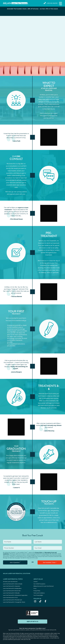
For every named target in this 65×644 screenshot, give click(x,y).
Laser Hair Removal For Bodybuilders (12, 588)
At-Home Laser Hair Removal (10, 582)
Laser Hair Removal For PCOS (10, 598)
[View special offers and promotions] (32, 11)
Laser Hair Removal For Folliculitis (11, 593)
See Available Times (50, 562)
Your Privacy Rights (38, 595)
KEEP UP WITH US (32, 622)
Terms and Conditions (39, 593)
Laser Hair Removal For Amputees (12, 586)
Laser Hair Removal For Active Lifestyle (13, 584)
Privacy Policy (39, 552)
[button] (60, 4)
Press (35, 588)
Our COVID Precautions (39, 584)
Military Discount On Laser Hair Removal (44, 586)
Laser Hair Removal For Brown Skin (12, 591)
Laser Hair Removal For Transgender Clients (14, 602)
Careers (36, 582)
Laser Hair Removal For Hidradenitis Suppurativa (15, 595)
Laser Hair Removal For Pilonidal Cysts (13, 600)
